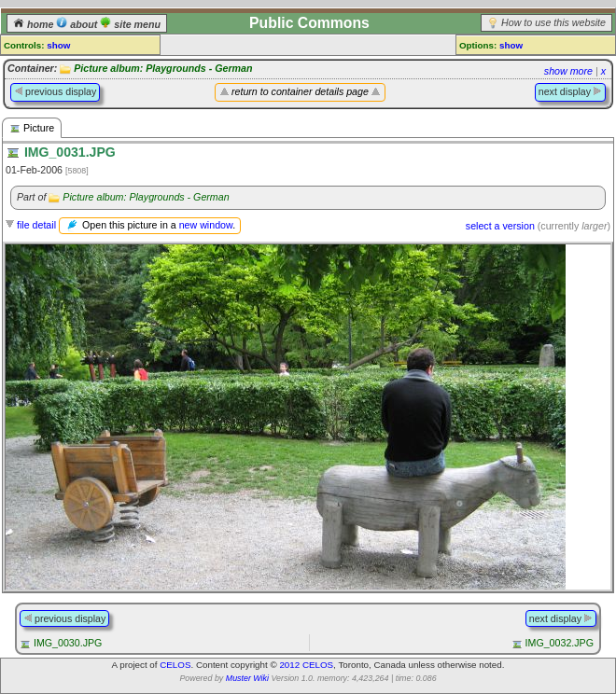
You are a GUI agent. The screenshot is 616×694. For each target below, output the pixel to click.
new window (206, 225)
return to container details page (300, 91)
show (58, 45)
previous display (55, 91)
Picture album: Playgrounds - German (163, 68)
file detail (36, 225)
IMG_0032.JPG (560, 643)
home (35, 24)
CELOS (175, 665)
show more (568, 71)
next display (570, 91)
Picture (32, 128)
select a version (500, 226)
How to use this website (553, 22)
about (78, 24)
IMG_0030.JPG (68, 643)
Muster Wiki (247, 678)
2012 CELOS (306, 665)
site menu (130, 24)
